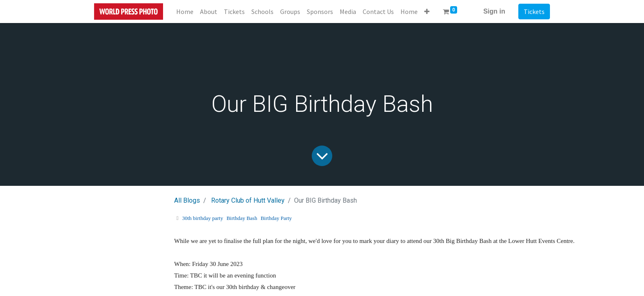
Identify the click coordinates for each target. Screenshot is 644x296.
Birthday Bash (242, 218)
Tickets (534, 12)
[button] (427, 12)
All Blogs (187, 200)
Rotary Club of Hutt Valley (248, 200)
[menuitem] (185, 12)
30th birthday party (203, 218)
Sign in (494, 11)
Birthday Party (276, 218)
